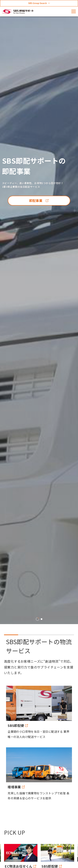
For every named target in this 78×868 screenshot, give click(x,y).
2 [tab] (42, 619)
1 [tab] (37, 619)
